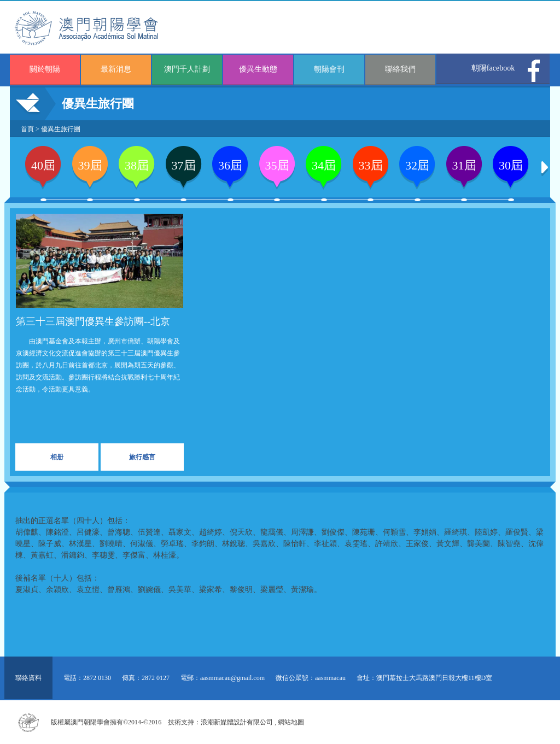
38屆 (137, 165)
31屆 (464, 165)
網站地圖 (291, 722)
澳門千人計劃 (187, 69)
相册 (57, 457)
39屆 (90, 165)
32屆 (417, 165)
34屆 (324, 165)
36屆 (230, 165)
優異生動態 (258, 69)
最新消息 (116, 69)
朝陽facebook (493, 68)
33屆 (371, 165)
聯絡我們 (400, 69)
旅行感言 (142, 457)
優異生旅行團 (61, 129)
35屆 (277, 165)
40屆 (43, 165)
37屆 (184, 165)
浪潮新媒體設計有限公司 (237, 722)
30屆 (511, 165)
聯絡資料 (28, 678)
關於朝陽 (45, 69)
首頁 (27, 129)
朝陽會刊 (329, 69)
